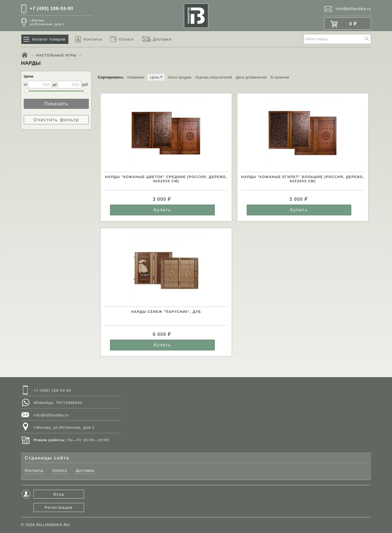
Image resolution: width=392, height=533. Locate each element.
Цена (156, 77)
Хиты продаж (179, 77)
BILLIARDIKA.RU (53, 525)
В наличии (280, 77)
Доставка (162, 39)
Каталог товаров (49, 39)
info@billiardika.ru (353, 9)
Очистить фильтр (56, 120)
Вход (59, 494)
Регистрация (59, 507)
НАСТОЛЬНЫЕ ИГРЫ (56, 55)
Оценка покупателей (214, 77)
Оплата (126, 39)
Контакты (93, 39)
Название (136, 77)
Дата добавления (251, 77)
